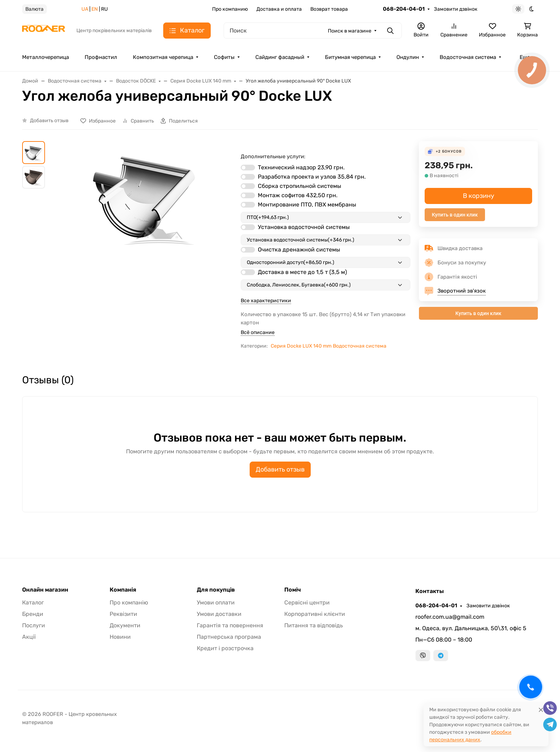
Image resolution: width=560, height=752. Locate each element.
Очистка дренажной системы (299, 250)
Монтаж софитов (298, 195)
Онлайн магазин (45, 590)
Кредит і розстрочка (225, 648)
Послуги (34, 625)
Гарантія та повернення (230, 625)
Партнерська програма (229, 637)
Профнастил (101, 57)
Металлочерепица (46, 57)
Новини (120, 637)
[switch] (248, 168)
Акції (29, 637)
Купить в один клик (455, 215)
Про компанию (230, 9)
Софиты (224, 57)
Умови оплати (216, 602)
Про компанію (129, 602)
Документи (125, 625)
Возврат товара (329, 9)
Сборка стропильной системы (299, 186)
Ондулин (408, 57)
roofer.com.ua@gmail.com (450, 617)
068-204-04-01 (404, 9)
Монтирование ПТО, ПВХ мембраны (307, 205)
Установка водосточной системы (304, 227)
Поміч (292, 590)
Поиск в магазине (350, 31)
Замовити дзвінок (456, 9)
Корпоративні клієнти (315, 614)
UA (85, 9)
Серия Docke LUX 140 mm (301, 346)
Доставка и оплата (279, 9)
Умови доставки (219, 614)
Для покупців (216, 590)
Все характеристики (266, 301)
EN (95, 9)
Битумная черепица (350, 57)
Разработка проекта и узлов (312, 177)
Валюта (34, 9)
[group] (144, 246)
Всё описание (258, 332)
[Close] (541, 710)
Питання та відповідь (314, 625)
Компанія (123, 590)
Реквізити (123, 614)
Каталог (33, 602)
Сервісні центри (307, 602)
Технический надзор (301, 167)
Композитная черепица (163, 57)
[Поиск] (313, 31)
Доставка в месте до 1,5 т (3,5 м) (302, 272)
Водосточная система (468, 57)
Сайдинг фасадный (280, 57)
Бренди (33, 614)
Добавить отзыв (49, 121)
